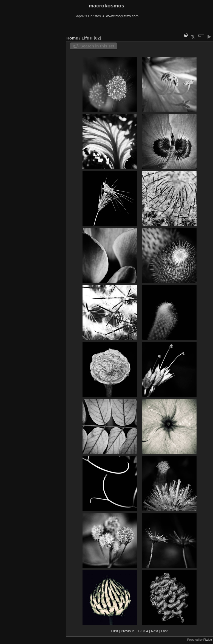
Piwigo (208, 640)
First (114, 631)
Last (164, 631)
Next (155, 631)
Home (72, 38)
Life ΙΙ (87, 38)
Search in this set (97, 46)
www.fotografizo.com (122, 16)
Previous (128, 631)
